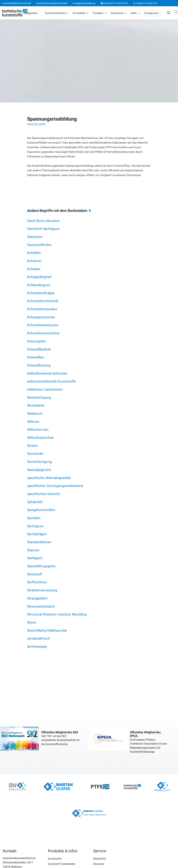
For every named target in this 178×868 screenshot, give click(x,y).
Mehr (134, 13)
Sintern (33, 446)
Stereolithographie (41, 566)
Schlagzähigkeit (39, 277)
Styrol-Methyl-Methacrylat (47, 631)
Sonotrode (35, 454)
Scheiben (98, 13)
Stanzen (33, 550)
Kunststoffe (53, 858)
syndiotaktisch (39, 639)
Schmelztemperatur (42, 309)
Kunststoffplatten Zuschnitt (17, 3)
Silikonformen (38, 430)
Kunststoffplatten (56, 13)
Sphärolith (35, 502)
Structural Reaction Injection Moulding (57, 615)
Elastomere (117, 13)
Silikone (33, 422)
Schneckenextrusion (43, 325)
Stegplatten (31, 13)
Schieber (34, 269)
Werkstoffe (96, 858)
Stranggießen (37, 598)
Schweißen (36, 357)
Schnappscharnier (41, 317)
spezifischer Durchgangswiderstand (55, 486)
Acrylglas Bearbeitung (84, 3)
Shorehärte (36, 406)
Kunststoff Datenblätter (60, 863)
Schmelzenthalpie (41, 293)
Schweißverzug (39, 365)
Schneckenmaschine (43, 333)
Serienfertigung (39, 397)
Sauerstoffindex (39, 245)
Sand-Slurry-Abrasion (43, 221)
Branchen (95, 863)
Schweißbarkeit (39, 349)
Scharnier (34, 261)
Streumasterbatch (41, 607)
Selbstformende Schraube (47, 373)
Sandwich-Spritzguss (43, 229)
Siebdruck (35, 414)
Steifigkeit (35, 558)
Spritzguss (35, 526)
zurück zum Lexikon (36, 124)
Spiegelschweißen (41, 510)
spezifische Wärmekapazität (49, 478)
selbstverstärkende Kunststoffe (52, 381)
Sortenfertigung (40, 462)
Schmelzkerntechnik (43, 301)
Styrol (32, 623)
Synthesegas (37, 647)
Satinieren (35, 237)
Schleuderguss (39, 285)
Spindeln (34, 518)
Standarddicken (39, 542)
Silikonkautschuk (40, 438)
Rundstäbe (79, 13)
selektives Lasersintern (45, 390)
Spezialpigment (39, 470)
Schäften (34, 253)
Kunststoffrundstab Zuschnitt (52, 3)
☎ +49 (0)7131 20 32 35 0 (114, 3)
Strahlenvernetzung (42, 591)
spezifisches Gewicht (44, 494)
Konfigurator (152, 13)
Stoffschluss (37, 582)
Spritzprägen (37, 534)
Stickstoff (35, 574)
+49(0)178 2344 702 (145, 3)
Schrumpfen (37, 341)
